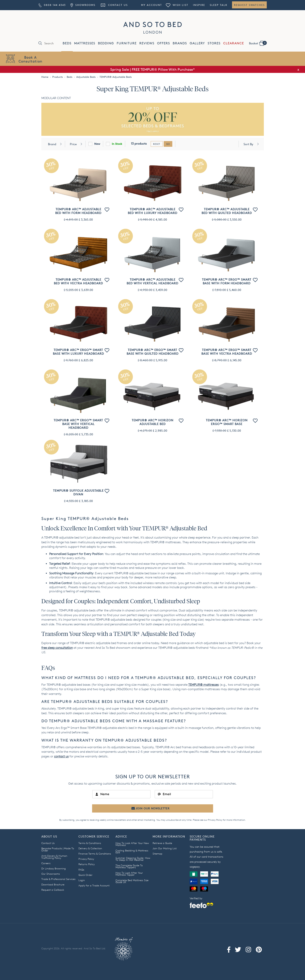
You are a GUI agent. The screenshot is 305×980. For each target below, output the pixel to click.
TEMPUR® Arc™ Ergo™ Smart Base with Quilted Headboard (153, 352)
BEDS (67, 43)
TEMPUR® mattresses (204, 685)
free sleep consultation (57, 648)
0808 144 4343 (52, 5)
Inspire (199, 5)
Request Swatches (249, 5)
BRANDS (180, 43)
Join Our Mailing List (165, 848)
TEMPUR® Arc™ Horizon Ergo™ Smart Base (227, 422)
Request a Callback (53, 890)
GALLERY (197, 43)
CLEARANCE (234, 43)
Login (82, 880)
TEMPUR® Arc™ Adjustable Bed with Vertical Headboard (152, 281)
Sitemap (157, 854)
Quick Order (85, 875)
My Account (152, 5)
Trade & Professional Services (58, 879)
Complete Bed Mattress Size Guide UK (132, 881)
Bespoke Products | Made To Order (58, 849)
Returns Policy (87, 864)
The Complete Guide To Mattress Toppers (129, 866)
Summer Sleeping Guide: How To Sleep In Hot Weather (133, 859)
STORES (214, 43)
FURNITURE (127, 43)
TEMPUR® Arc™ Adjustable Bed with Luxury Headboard (153, 211)
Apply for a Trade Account (94, 885)
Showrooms (83, 5)
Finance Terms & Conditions (95, 854)
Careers (46, 863)
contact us (61, 756)
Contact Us (114, 5)
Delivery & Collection (90, 848)
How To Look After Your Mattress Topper (129, 874)
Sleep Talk (219, 5)
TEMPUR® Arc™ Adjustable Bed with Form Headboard (78, 211)
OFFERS (164, 43)
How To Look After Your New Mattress (132, 844)
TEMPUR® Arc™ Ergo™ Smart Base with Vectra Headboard (227, 352)
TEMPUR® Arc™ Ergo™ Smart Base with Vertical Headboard (78, 424)
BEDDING (106, 43)
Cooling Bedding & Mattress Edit (132, 852)
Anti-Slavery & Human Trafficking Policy (54, 857)
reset (157, 144)
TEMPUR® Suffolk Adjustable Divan (78, 492)
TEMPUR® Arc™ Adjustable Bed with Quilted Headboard (227, 211)
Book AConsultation (30, 59)
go (168, 144)
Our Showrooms (51, 874)
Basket (258, 43)
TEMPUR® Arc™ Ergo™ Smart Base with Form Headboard (227, 281)
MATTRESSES (85, 43)
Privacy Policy (215, 820)
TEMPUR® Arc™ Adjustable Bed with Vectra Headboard (78, 281)
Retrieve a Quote (162, 843)
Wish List (177, 5)
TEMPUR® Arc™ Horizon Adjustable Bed (153, 422)
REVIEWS (147, 43)
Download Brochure (53, 884)
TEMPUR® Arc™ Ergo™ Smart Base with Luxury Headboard (78, 352)
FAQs (81, 870)
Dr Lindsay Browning (54, 868)
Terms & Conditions (90, 843)
